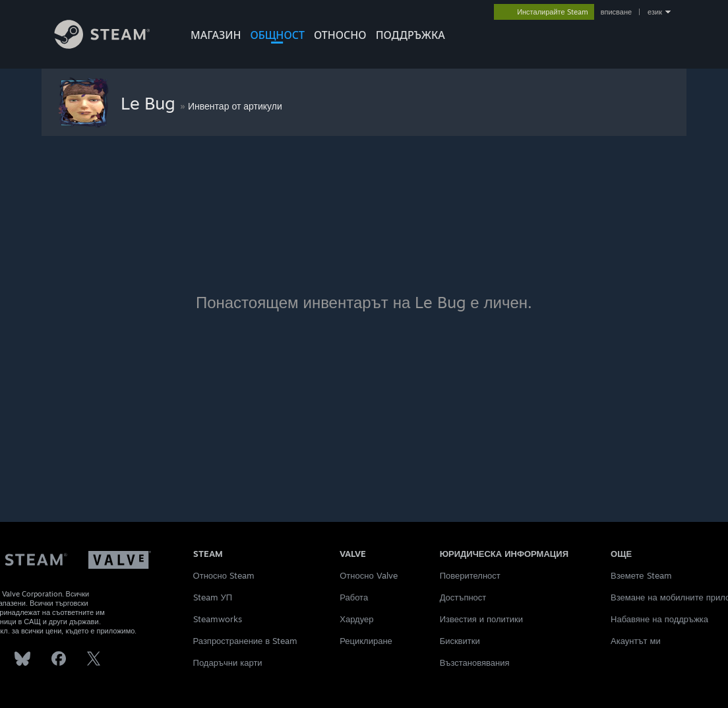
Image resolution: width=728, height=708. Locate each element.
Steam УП (213, 597)
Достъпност (463, 597)
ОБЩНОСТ (277, 35)
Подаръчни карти (228, 662)
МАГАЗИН (216, 35)
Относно (340, 35)
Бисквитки (460, 641)
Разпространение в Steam (246, 641)
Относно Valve (368, 575)
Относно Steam (224, 575)
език (655, 12)
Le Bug (150, 103)
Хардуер (356, 619)
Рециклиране (366, 641)
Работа (354, 597)
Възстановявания (475, 662)
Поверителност (470, 575)
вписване (616, 12)
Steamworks (218, 619)
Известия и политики (481, 619)
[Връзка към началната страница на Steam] (112, 45)
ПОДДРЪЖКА (410, 35)
